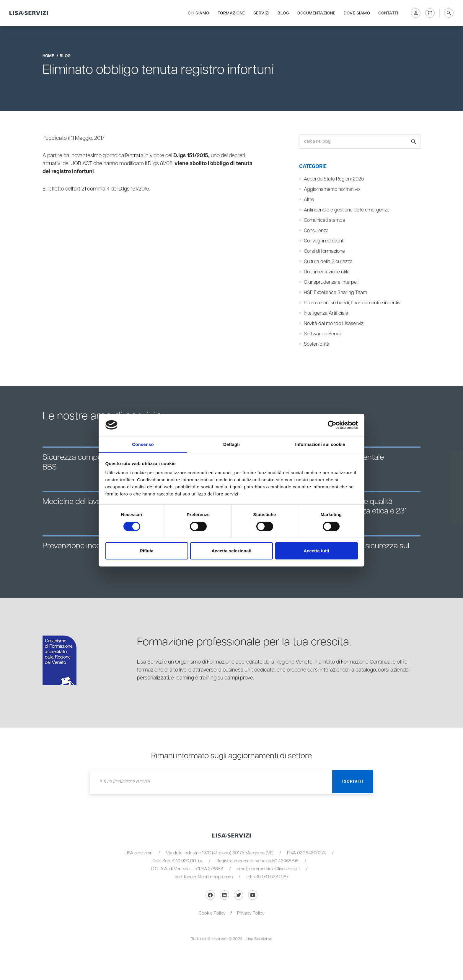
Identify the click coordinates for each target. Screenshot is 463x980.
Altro (309, 200)
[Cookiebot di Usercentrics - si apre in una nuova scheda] (332, 425)
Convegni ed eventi (324, 241)
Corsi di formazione (325, 251)
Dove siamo (357, 12)
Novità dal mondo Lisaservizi (335, 324)
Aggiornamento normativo (332, 189)
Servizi (261, 12)
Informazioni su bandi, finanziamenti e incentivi (353, 303)
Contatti (388, 12)
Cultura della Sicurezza (328, 262)
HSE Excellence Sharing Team (336, 293)
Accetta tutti (316, 551)
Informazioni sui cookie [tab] (320, 444)
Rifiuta (147, 551)
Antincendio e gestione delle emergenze (347, 210)
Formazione (231, 12)
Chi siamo (199, 12)
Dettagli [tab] (231, 444)
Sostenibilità (317, 344)
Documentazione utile (327, 272)
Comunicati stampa (325, 220)
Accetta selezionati (231, 551)
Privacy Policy (251, 913)
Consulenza (316, 231)
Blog (283, 12)
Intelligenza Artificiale (326, 313)
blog (65, 56)
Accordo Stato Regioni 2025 (335, 179)
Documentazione (316, 12)
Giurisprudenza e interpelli (332, 282)
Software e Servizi (323, 334)
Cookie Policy (212, 913)
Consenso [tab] (143, 444)
